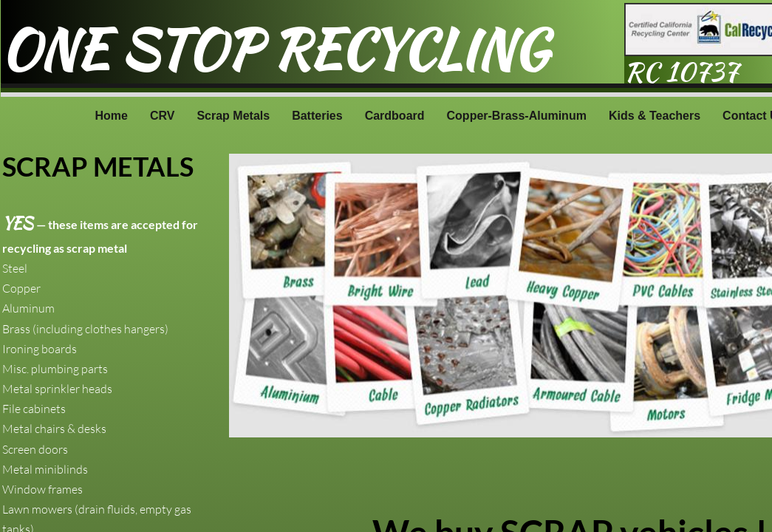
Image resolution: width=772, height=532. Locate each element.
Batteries (317, 116)
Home (111, 116)
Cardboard (395, 116)
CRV (163, 116)
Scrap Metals (233, 116)
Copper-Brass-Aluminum (517, 116)
